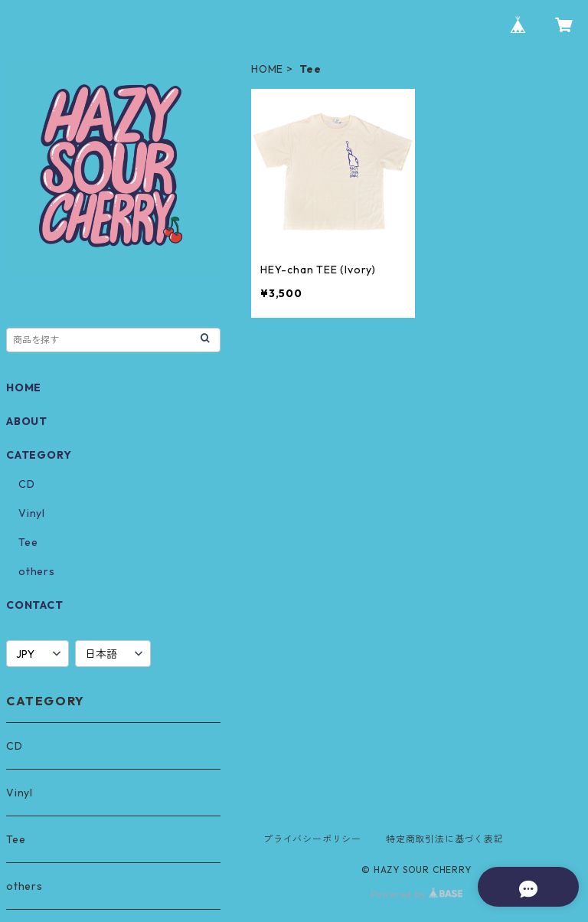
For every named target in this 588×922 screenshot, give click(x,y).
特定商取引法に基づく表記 (445, 839)
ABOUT (27, 421)
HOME (267, 69)
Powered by (417, 894)
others (37, 571)
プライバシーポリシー (312, 839)
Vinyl (32, 513)
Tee (28, 542)
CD (27, 484)
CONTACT (35, 605)
